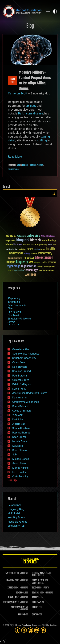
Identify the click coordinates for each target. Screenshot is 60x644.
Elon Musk (13, 315)
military (40, 165)
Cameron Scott (18, 93)
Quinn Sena (19, 362)
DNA (10, 308)
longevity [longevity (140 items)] (22, 262)
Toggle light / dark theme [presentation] (55, 11)
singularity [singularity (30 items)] (51, 267)
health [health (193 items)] (50, 249)
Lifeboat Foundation (23, 625)
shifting (42, 140)
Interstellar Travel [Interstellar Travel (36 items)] (15, 258)
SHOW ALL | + (12, 481)
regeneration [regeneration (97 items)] (29, 266)
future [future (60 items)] (30, 249)
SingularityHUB (16, 526)
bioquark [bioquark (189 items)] (23, 240)
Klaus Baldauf (20, 406)
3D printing (14, 298)
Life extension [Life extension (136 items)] (44, 258)
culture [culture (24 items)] (50, 245)
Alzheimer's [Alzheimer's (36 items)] (21, 236)
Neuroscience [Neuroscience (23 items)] (38, 263)
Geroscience (14, 505)
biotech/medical (29, 165)
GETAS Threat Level (30, 561)
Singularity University (19, 319)
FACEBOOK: (9, 573)
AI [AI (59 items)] (15, 236)
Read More (15, 157)
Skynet (11, 322)
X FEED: (11, 588)
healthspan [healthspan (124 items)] (16, 253)
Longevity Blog (16, 509)
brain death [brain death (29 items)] (27, 245)
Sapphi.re (53, 625)
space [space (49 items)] (10, 270)
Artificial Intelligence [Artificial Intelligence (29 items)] (48, 236)
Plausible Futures (17, 522)
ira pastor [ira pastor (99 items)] (28, 258)
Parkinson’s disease (31, 113)
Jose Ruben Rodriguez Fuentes (30, 393)
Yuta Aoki (18, 415)
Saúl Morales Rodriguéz (26, 354)
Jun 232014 (12, 81)
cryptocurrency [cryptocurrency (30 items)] (42, 245)
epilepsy (31, 106)
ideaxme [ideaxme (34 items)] (34, 254)
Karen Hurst (19, 389)
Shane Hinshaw (21, 428)
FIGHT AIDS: (13, 598)
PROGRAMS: (37, 603)
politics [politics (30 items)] (45, 263)
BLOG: (34, 588)
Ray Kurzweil (15, 312)
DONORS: (19, 593)
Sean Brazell (19, 437)
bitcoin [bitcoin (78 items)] (9, 245)
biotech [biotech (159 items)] (36, 240)
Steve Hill (18, 446)
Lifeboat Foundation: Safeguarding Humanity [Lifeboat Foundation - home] (22, 11)
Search (53, 193)
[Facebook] (18, 630)
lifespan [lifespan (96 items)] (10, 262)
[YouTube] (37, 630)
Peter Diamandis (17, 305)
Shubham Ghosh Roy (24, 358)
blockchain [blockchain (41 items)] (18, 245)
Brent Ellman (20, 450)
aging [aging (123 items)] (10, 236)
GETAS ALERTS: (38, 581)
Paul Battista (20, 376)
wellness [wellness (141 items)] (31, 275)
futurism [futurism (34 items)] (37, 250)
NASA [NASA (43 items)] (31, 263)
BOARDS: (36, 593)
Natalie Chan (20, 441)
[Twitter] (24, 630)
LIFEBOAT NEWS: (39, 573)
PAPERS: (36, 608)
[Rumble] (43, 630)
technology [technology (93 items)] (31, 270)
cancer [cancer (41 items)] (34, 245)
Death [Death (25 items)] (54, 245)
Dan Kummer (20, 398)
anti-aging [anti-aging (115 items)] (33, 236)
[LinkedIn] (30, 630)
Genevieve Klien (21, 349)
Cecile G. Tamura (22, 411)
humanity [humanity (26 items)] (27, 254)
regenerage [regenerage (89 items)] (14, 266)
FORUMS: (22, 615)
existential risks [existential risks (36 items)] (12, 250)
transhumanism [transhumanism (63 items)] (46, 270)
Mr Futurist (14, 513)
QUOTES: (35, 615)
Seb (18, 165)
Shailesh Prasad (22, 371)
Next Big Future (16, 518)
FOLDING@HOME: (10, 603)
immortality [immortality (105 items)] (45, 253)
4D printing (14, 302)
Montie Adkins (20, 468)
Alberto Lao (19, 424)
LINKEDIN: (10, 581)
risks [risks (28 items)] (45, 267)
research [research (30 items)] (40, 267)
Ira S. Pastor (19, 472)
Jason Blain (19, 463)
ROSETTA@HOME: (18, 608)
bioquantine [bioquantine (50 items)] (10, 241)
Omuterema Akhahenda (26, 402)
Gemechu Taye (21, 380)
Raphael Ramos (21, 433)
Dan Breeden (20, 367)
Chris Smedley (20, 477)
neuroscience (14, 169)
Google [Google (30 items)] (43, 250)
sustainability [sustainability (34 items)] (19, 271)
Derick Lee (18, 420)
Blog (30, 26)
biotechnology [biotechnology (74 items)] (49, 241)
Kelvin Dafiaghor (22, 384)
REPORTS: (36, 598)
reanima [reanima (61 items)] (52, 262)
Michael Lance (21, 459)
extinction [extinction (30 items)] (23, 250)
